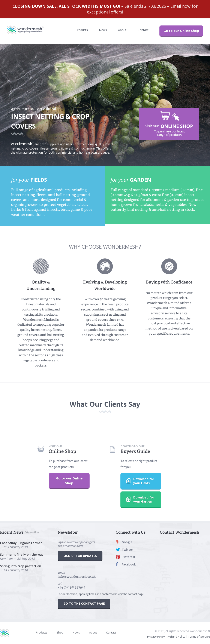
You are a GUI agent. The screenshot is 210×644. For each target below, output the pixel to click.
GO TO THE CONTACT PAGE (84, 603)
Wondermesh (30, 30)
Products (82, 30)
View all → (32, 532)
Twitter (127, 550)
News (103, 30)
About (122, 30)
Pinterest (129, 557)
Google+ (128, 542)
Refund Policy (176, 637)
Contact (143, 30)
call (71, 585)
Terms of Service (199, 637)
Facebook (129, 564)
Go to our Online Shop (181, 31)
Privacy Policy (156, 637)
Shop (60, 632)
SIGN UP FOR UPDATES (80, 556)
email (77, 574)
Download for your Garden (137, 499)
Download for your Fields (137, 481)
